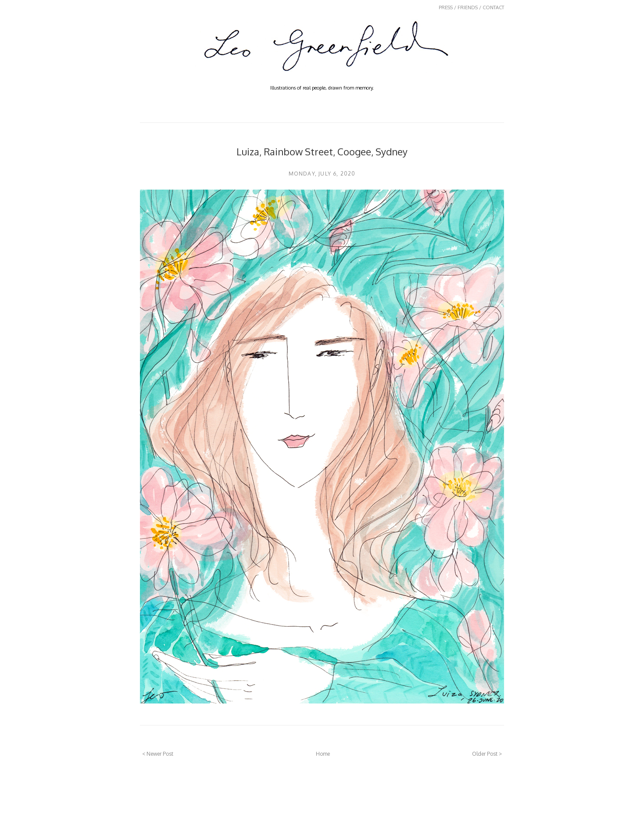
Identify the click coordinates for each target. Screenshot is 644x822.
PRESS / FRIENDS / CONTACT (471, 7)
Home (323, 754)
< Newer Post (158, 754)
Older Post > (487, 754)
